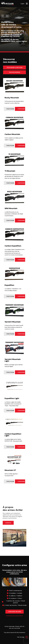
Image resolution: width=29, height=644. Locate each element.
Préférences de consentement (14, 616)
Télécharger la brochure (15, 67)
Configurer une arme (15, 612)
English (22, 4)
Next (7, 16)
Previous (3, 16)
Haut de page (22, 637)
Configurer (21, 109)
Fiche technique (10, 109)
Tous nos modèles (15, 72)
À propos (8, 523)
